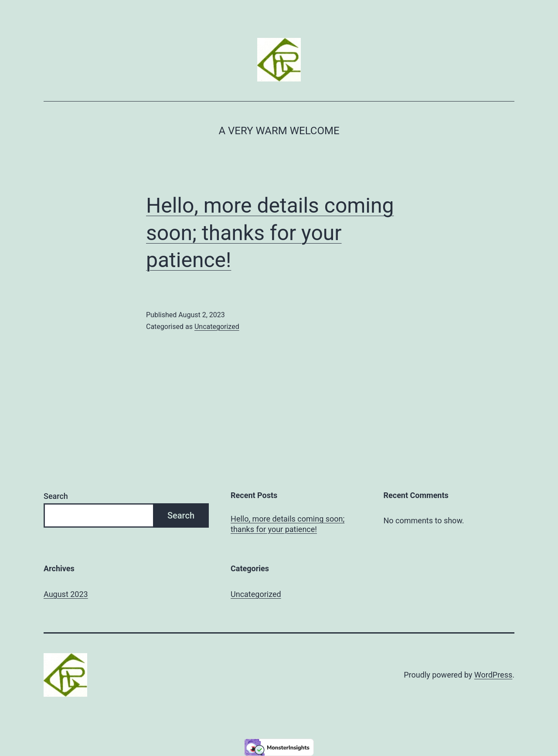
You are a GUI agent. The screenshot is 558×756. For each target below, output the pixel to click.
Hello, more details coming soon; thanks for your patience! (270, 233)
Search (56, 496)
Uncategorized (217, 327)
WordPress (493, 675)
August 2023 (66, 594)
